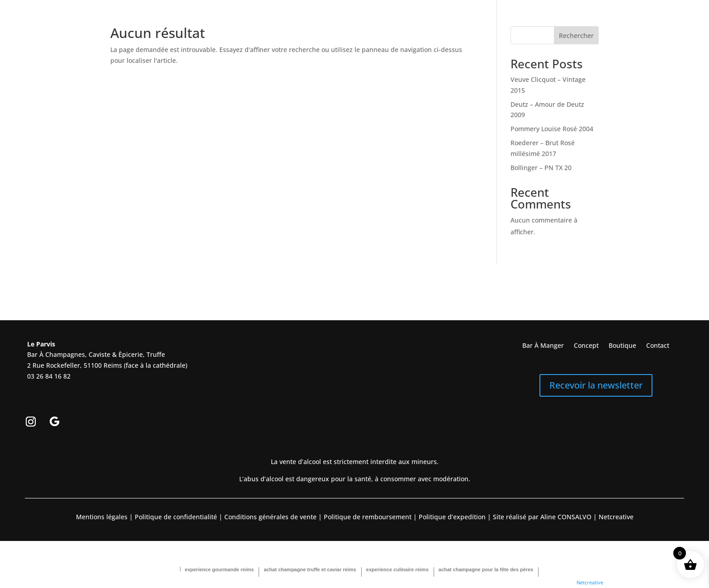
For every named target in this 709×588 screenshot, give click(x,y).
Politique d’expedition (451, 517)
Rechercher (576, 36)
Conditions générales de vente (270, 517)
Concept (586, 346)
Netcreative (590, 582)
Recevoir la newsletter (596, 385)
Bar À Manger (543, 346)
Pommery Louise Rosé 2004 (552, 129)
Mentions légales (102, 517)
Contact (658, 346)
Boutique (622, 346)
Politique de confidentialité (175, 517)
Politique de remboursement (368, 517)
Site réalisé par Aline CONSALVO (542, 517)
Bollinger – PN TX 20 (541, 168)
